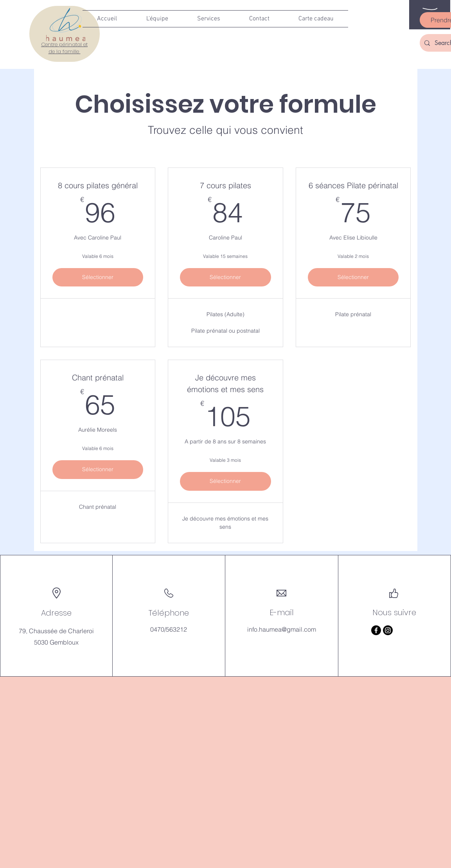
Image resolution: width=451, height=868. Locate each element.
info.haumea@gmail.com (282, 629)
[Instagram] (388, 630)
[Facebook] (376, 630)
